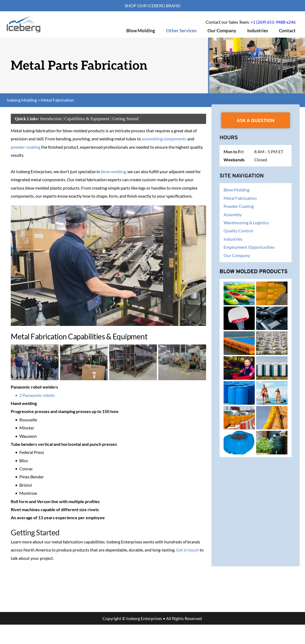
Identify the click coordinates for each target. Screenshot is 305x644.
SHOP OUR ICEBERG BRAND (153, 6)
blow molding (113, 171)
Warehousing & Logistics (246, 223)
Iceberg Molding (22, 100)
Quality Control (238, 231)
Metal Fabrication (240, 198)
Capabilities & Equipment (87, 119)
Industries (233, 239)
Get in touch (187, 550)
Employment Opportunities (250, 247)
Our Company (237, 255)
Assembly (233, 214)
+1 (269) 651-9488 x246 (273, 22)
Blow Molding (236, 190)
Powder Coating (239, 206)
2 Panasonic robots (37, 395)
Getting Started (125, 119)
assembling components (164, 139)
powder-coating (26, 147)
